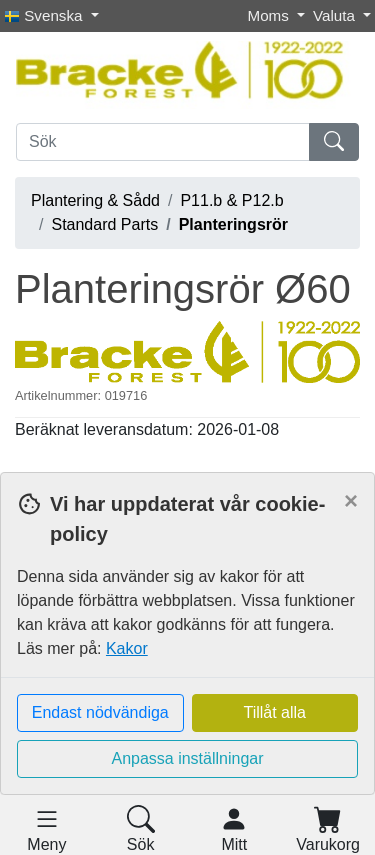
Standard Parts (104, 224)
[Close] (351, 501)
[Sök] (163, 142)
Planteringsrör (233, 224)
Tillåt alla (274, 712)
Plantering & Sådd (95, 200)
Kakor (127, 648)
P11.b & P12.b (231, 200)
